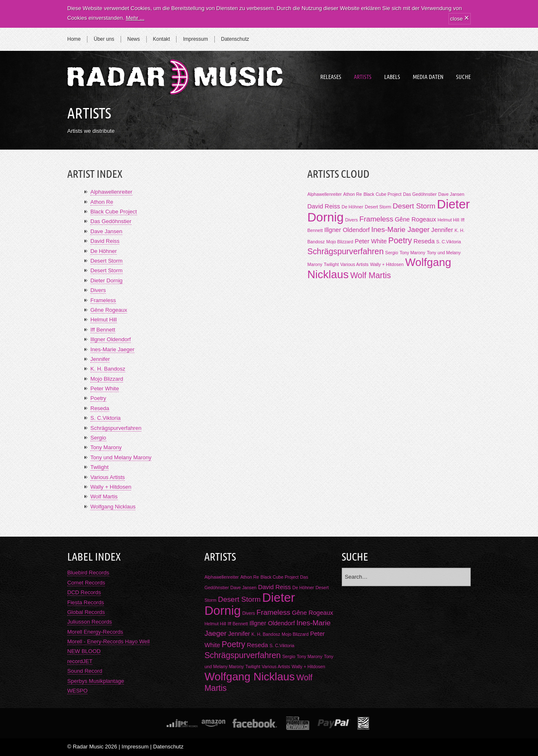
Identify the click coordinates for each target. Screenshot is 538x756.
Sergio (98, 438)
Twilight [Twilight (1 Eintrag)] (331, 264)
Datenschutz (235, 39)
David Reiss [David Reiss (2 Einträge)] (324, 206)
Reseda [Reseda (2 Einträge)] (424, 241)
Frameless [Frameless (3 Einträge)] (376, 219)
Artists (363, 77)
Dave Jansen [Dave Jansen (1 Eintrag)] (451, 194)
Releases (331, 77)
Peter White (105, 389)
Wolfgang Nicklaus (113, 507)
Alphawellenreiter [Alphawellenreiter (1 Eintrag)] (324, 194)
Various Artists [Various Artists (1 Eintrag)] (355, 264)
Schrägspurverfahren (116, 428)
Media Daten (428, 77)
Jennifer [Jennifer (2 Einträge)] (442, 230)
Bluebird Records (88, 573)
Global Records (86, 612)
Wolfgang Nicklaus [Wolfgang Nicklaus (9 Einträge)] (249, 677)
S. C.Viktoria (105, 418)
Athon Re (102, 202)
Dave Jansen (106, 231)
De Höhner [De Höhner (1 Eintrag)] (353, 207)
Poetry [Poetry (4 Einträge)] (400, 240)
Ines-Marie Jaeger (112, 349)
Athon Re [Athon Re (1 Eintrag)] (353, 194)
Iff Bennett (103, 330)
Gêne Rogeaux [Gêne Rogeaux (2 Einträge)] (415, 219)
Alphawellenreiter (111, 192)
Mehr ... (135, 18)
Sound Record (85, 671)
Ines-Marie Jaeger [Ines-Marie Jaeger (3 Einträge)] (400, 229)
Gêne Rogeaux (109, 310)
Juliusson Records (90, 622)
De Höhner (104, 251)
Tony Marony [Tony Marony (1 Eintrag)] (413, 253)
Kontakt (162, 39)
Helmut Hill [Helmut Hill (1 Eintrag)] (448, 220)
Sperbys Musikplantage (96, 681)
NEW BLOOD (84, 651)
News (134, 39)
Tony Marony (106, 447)
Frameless (103, 300)
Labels (392, 77)
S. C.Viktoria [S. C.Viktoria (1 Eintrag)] (449, 242)
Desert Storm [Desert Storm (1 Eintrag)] (378, 207)
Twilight (99, 467)
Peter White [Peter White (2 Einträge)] (371, 241)
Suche (463, 77)
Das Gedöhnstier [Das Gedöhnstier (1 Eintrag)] (420, 194)
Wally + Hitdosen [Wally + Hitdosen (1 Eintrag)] (387, 264)
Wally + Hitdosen (111, 487)
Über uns (104, 39)
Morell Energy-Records (95, 632)
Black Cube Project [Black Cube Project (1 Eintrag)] (383, 194)
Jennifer (100, 359)
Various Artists (108, 477)
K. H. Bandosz (108, 369)
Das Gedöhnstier (111, 221)
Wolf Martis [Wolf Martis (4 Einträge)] (371, 275)
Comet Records (86, 583)
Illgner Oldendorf (111, 339)
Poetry (98, 398)
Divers (98, 290)
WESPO (77, 691)
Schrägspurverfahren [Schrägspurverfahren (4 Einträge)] (345, 251)
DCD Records (84, 592)
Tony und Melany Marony (121, 457)
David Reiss (105, 241)
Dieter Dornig (107, 281)
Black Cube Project (114, 212)
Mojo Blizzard (107, 379)
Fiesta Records (86, 602)
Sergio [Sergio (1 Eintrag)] (392, 253)
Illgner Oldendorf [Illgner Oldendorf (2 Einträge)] (347, 230)
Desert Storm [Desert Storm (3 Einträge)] (414, 206)
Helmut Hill (104, 320)
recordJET (80, 661)
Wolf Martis (104, 497)
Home (74, 39)
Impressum (195, 39)
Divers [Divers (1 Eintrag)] (351, 220)
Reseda (100, 408)
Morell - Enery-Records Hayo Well (108, 641)
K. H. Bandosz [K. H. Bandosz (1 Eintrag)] (266, 634)
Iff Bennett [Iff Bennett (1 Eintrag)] (238, 624)
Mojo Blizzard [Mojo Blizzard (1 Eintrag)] (340, 242)
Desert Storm (107, 261)
